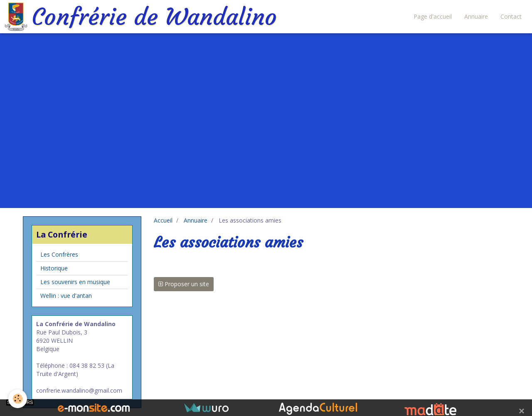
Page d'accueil (433, 16)
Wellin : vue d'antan (66, 296)
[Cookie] (18, 399)
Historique (54, 268)
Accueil (163, 220)
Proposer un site (184, 284)
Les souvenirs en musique (75, 282)
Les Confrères (59, 254)
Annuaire (476, 16)
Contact (511, 16)
